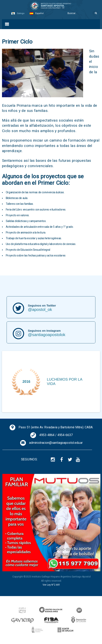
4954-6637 (65, 435)
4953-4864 (47, 435)
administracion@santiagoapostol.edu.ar (56, 443)
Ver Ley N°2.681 (51, 585)
